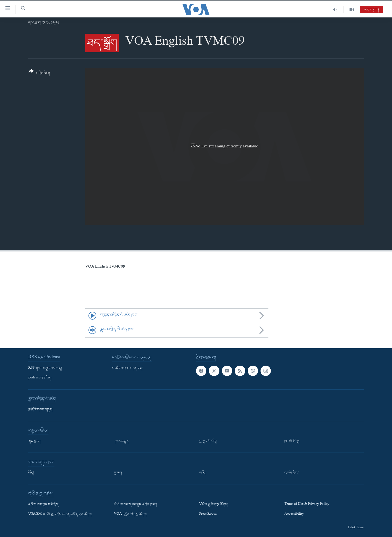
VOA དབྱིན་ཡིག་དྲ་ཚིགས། (131, 514)
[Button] (39, 74)
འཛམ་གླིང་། (292, 473)
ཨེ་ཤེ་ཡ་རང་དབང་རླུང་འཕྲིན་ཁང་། (135, 505)
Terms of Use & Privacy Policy (307, 505)
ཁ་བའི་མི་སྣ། (292, 441)
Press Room (208, 514)
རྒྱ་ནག (118, 473)
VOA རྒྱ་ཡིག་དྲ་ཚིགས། (214, 505)
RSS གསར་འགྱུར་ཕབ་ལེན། (45, 368)
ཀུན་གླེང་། (34, 441)
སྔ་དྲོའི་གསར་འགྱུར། (40, 410)
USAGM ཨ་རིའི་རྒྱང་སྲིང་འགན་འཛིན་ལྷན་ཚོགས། (60, 514)
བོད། (31, 473)
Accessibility (294, 514)
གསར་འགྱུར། (122, 441)
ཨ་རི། (202, 473)
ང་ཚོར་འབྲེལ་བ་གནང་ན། (128, 368)
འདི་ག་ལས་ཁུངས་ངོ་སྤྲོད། (44, 505)
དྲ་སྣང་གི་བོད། (208, 441)
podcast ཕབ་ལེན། (40, 378)
